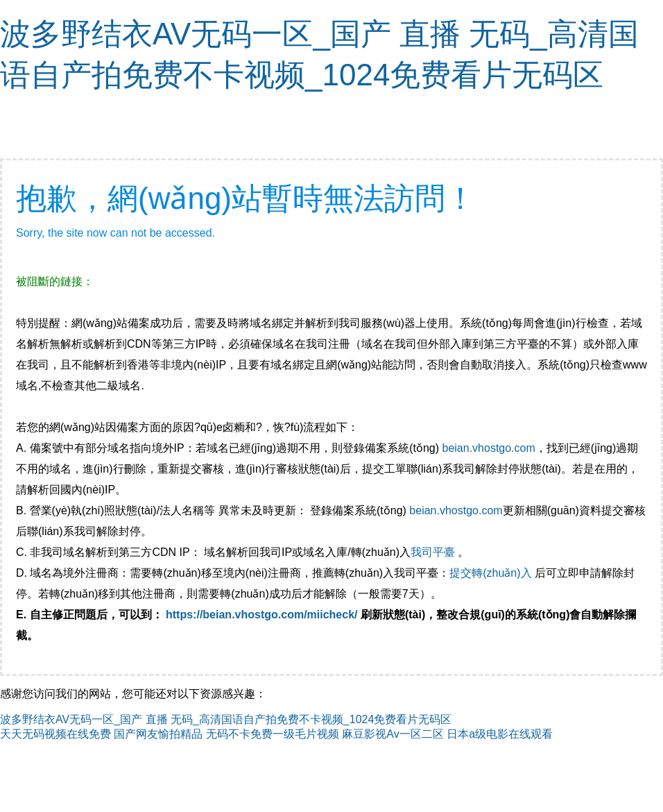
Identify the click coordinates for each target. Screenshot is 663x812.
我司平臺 (434, 552)
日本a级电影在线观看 (500, 734)
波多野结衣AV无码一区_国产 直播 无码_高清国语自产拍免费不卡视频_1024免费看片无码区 (226, 719)
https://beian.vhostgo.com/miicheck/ (262, 615)
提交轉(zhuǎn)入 (490, 573)
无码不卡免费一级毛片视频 (273, 734)
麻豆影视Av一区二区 (393, 734)
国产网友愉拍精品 (158, 734)
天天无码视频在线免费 (55, 734)
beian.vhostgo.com (488, 448)
